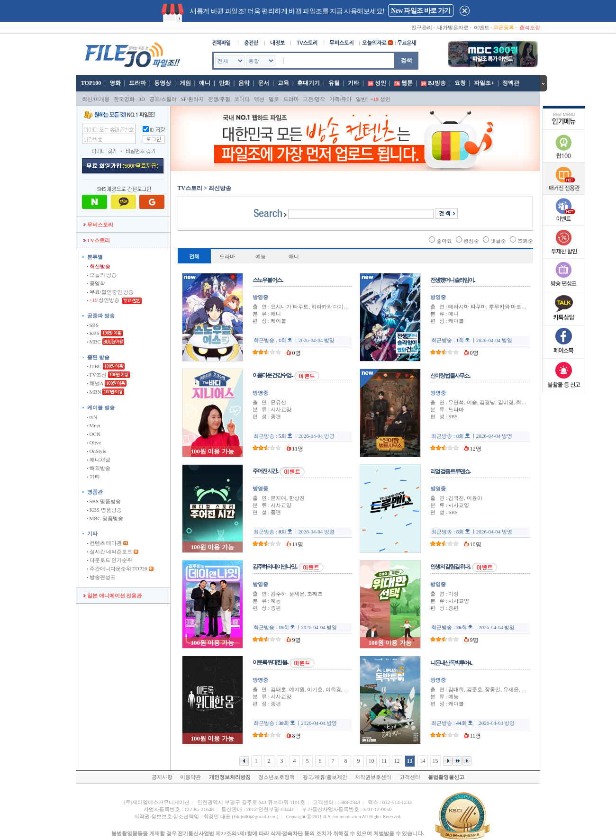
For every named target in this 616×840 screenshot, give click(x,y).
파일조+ (484, 83)
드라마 (137, 83)
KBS (93, 333)
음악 (244, 83)
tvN (92, 417)
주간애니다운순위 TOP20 (117, 569)
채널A (95, 383)
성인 (380, 83)
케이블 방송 (101, 407)
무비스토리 (98, 225)
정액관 (511, 83)
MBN (94, 392)
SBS (93, 325)
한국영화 (124, 99)
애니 (205, 83)
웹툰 (407, 83)
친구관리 (422, 27)
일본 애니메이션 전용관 (113, 596)
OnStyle (97, 451)
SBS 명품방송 (104, 501)
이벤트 (482, 27)
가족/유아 (340, 99)
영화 (115, 83)
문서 (263, 83)
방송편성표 (101, 577)
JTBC (94, 366)
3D (142, 99)
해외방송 (99, 468)
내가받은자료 (453, 27)
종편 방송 (98, 357)
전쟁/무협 (219, 99)
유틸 (334, 83)
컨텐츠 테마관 (105, 543)
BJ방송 (437, 83)
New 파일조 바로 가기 (421, 11)
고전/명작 (314, 99)
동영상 (163, 83)
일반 (361, 99)
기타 (353, 83)
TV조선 (97, 375)
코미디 (242, 99)
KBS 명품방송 (104, 510)
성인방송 (104, 300)
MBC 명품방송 (105, 518)
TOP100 (90, 83)
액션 (259, 99)
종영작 (96, 283)
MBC (94, 342)
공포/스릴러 (163, 99)
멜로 (274, 99)
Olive (94, 443)
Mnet (94, 425)
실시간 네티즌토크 (110, 551)
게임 (185, 83)
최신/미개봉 (96, 99)
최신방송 (99, 266)
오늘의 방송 (102, 275)
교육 (283, 83)
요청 (460, 83)
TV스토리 (97, 240)
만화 (225, 83)
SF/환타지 (192, 99)
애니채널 (99, 460)
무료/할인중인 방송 (111, 292)
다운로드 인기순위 (110, 560)
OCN (94, 434)
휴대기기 (308, 83)
